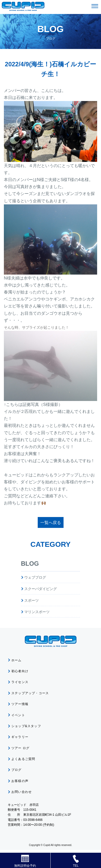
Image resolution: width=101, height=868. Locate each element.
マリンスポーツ (37, 612)
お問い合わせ (22, 792)
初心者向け (20, 671)
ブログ (17, 770)
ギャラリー (20, 737)
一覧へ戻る (51, 523)
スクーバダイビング (41, 589)
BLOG (30, 564)
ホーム (17, 660)
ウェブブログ (35, 577)
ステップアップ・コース (30, 693)
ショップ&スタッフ (26, 726)
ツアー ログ (21, 748)
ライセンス (20, 682)
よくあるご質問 (23, 759)
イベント (18, 715)
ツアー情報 (20, 704)
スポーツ (32, 600)
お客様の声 (20, 781)
